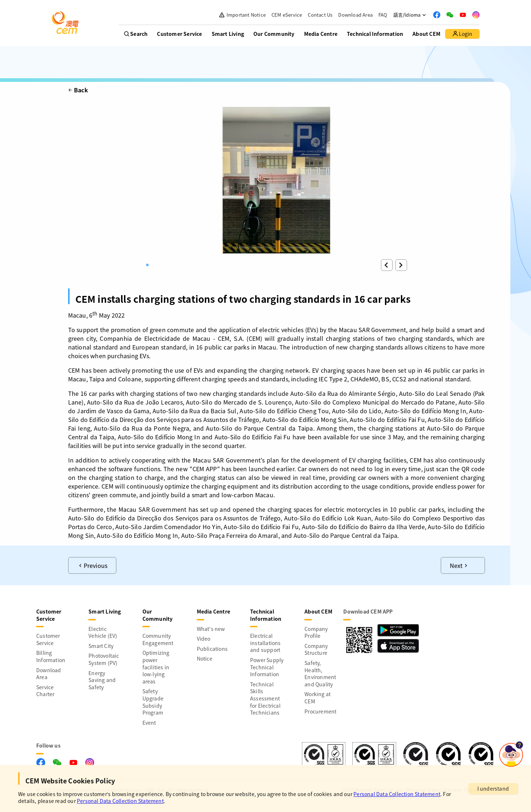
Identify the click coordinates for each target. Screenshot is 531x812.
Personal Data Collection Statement (397, 794)
